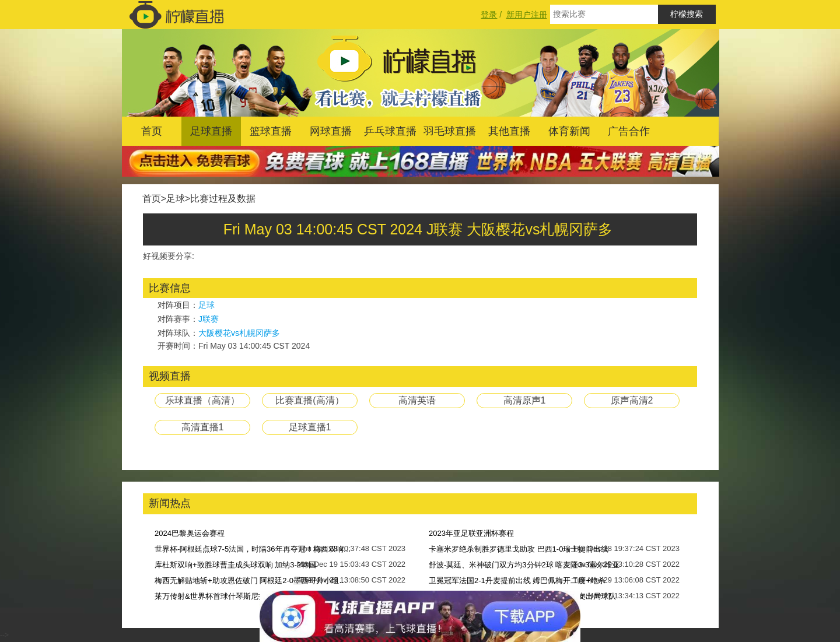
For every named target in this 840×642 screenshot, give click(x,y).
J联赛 (209, 319)
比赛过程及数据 (223, 199)
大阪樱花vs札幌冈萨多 (239, 333)
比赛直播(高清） (309, 400)
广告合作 (629, 131)
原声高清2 (632, 400)
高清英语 (417, 400)
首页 (152, 131)
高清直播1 (203, 427)
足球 (176, 199)
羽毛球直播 (450, 131)
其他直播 (509, 131)
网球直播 (331, 131)
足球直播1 (310, 427)
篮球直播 (271, 131)
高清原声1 (525, 400)
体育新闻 (569, 131)
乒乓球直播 (390, 131)
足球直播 (211, 131)
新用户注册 (527, 15)
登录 (489, 15)
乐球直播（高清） (202, 400)
